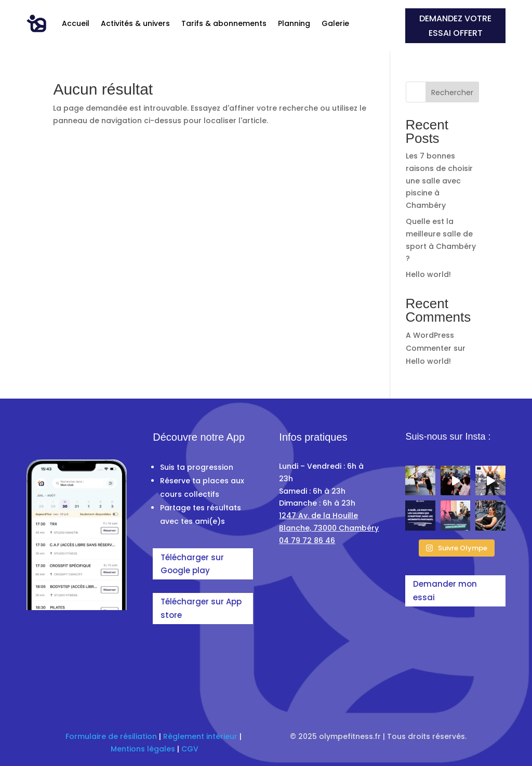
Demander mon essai (445, 591)
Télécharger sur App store (201, 608)
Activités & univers (135, 23)
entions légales (146, 749)
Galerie (335, 23)
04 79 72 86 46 (307, 540)
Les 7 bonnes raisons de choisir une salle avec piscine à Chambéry (439, 181)
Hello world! (428, 274)
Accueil (76, 23)
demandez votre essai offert (455, 25)
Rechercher (452, 93)
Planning (294, 23)
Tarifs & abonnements (224, 23)
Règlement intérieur (200, 736)
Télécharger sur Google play (192, 564)
